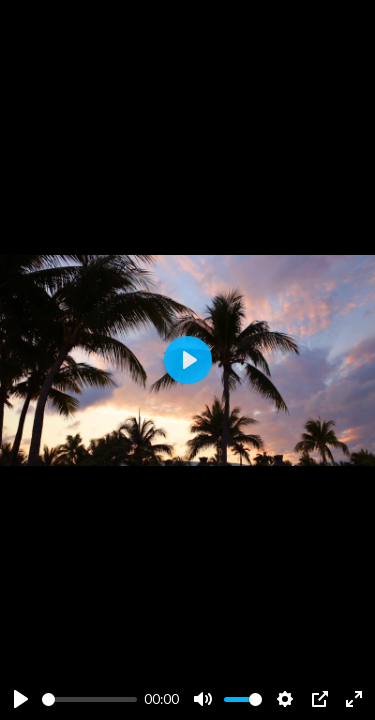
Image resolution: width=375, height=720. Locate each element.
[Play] (21, 699)
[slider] (89, 699)
